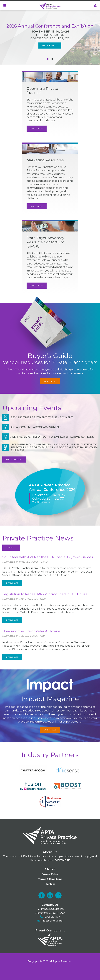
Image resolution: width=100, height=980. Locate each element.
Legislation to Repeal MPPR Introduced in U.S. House (45, 594)
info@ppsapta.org (52, 921)
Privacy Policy (50, 874)
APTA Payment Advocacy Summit (36, 427)
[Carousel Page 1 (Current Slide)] (48, 59)
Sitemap (50, 869)
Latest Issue (50, 730)
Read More (37, 129)
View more (62, 860)
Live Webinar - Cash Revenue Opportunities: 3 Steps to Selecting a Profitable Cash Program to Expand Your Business (54, 447)
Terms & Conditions (50, 879)
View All (11, 548)
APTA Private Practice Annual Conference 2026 (52, 487)
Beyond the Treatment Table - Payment (42, 417)
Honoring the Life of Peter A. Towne (31, 631)
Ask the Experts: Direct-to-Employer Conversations (52, 437)
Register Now (50, 46)
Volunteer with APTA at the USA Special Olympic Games (48, 557)
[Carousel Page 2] (52, 59)
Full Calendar (14, 460)
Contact (50, 884)
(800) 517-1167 (52, 917)
